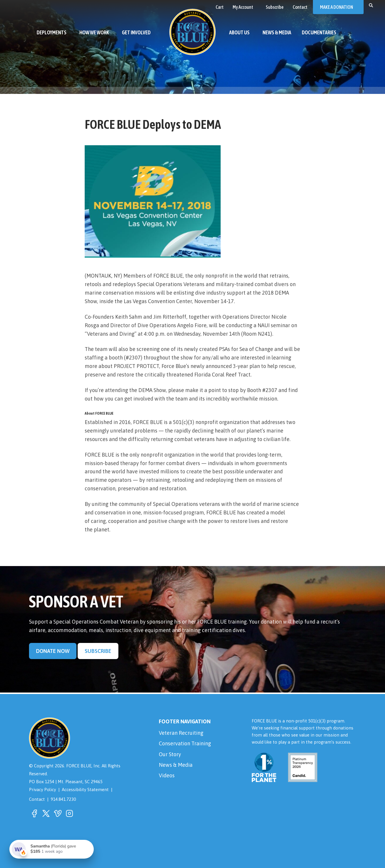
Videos (167, 775)
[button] (371, 5)
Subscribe (98, 651)
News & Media (176, 765)
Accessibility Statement (85, 790)
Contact (37, 799)
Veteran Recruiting (181, 733)
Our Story (170, 754)
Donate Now (53, 651)
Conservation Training (185, 743)
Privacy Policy (42, 790)
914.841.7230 (63, 799)
